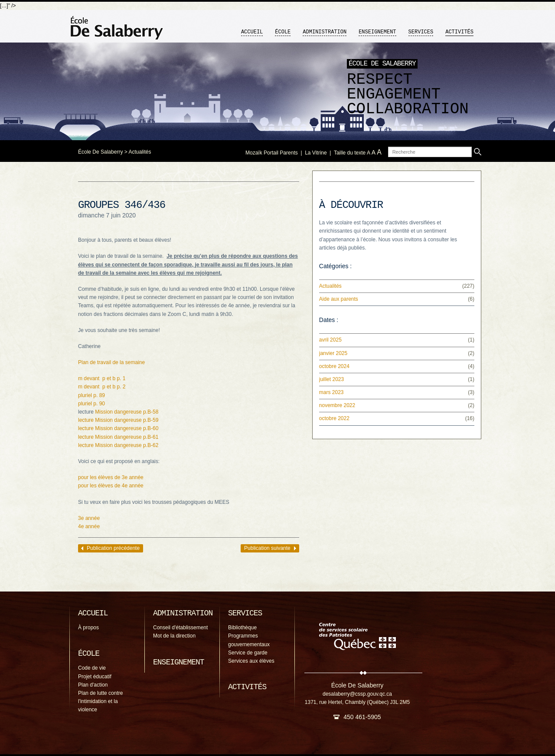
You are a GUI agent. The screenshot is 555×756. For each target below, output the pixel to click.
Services (421, 32)
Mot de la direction (174, 636)
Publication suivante (267, 548)
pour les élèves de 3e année (111, 477)
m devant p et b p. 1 (102, 378)
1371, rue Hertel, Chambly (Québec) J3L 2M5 (357, 702)
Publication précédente (113, 548)
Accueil (252, 32)
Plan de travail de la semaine (111, 362)
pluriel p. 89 (91, 395)
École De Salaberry (100, 152)
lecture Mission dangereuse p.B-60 (118, 428)
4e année (89, 526)
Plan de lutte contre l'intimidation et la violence (100, 701)
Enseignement (377, 32)
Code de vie (92, 668)
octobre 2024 (334, 366)
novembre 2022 (337, 405)
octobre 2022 (334, 418)
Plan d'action (93, 685)
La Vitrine (316, 153)
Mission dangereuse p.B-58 (127, 412)
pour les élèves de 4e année (111, 486)
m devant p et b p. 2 (102, 387)
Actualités (140, 152)
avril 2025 (330, 340)
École (283, 32)
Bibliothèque (242, 628)
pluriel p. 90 (91, 404)
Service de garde (248, 653)
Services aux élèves (251, 661)
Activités (459, 32)
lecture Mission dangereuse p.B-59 (118, 420)
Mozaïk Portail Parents (272, 153)
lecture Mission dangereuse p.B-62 (118, 445)
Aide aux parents (339, 299)
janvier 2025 (333, 353)
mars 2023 (331, 392)
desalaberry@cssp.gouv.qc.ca (357, 694)
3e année (89, 518)
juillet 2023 (331, 379)
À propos (88, 628)
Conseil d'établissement (180, 628)
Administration (325, 32)
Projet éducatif (95, 677)
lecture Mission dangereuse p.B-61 (118, 437)
